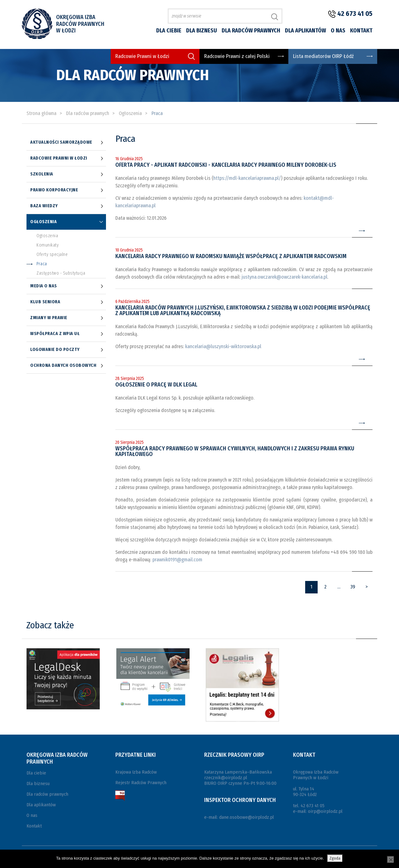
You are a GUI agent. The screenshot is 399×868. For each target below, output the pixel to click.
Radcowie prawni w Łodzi (59, 158)
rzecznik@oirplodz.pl (226, 778)
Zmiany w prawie (49, 318)
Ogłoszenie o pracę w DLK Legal (156, 385)
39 (353, 587)
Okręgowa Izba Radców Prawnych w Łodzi (80, 24)
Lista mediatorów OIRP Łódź (323, 56)
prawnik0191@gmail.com (177, 560)
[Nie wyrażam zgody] (391, 860)
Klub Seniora (45, 302)
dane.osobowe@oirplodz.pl (247, 817)
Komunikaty (48, 245)
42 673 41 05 (355, 14)
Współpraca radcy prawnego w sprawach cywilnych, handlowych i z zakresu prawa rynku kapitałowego (235, 451)
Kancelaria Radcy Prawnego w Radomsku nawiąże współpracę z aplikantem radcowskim (231, 256)
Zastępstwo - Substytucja (61, 273)
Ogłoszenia (43, 222)
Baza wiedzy (44, 206)
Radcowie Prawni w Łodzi (142, 56)
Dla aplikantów (305, 31)
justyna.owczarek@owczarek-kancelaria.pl (284, 277)
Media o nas (44, 286)
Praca (42, 264)
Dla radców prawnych (251, 31)
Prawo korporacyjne (54, 190)
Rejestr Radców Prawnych (141, 783)
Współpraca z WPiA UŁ (55, 334)
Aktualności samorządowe (61, 142)
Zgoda (335, 858)
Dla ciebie (169, 31)
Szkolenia (42, 174)
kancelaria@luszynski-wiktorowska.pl (223, 346)
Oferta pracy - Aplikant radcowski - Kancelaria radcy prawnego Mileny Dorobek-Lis (226, 165)
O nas (338, 31)
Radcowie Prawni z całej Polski (237, 56)
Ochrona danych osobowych (63, 366)
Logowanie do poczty (55, 350)
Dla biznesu (202, 31)
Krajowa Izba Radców (136, 772)
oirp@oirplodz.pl (325, 811)
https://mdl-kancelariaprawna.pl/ (247, 178)
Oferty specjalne (52, 255)
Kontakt (361, 31)
